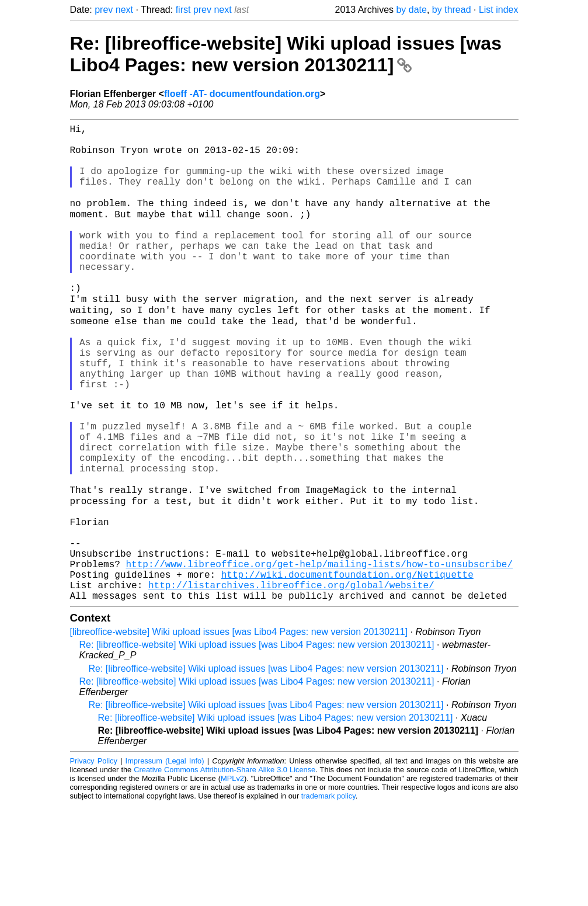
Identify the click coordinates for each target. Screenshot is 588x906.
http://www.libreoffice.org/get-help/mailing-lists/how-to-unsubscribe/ (319, 658)
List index (499, 10)
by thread (452, 10)
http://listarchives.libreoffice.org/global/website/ (291, 683)
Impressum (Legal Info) (165, 862)
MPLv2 (232, 879)
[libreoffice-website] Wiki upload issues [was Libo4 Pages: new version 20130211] (239, 733)
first (183, 10)
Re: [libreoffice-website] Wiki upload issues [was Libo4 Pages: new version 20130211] (286, 54)
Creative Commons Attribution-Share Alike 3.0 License (225, 871)
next (124, 10)
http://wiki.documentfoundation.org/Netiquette (347, 671)
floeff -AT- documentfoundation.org (242, 94)
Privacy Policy (94, 862)
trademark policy (328, 897)
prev (104, 10)
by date (411, 10)
